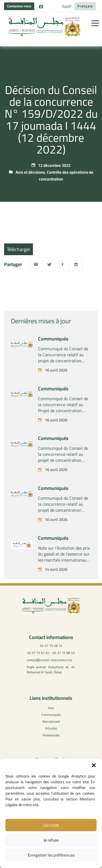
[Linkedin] (76, 264)
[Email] (36, 264)
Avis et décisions (30, 172)
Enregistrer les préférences (51, 855)
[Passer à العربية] (67, 6)
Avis (51, 708)
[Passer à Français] (85, 6)
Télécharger (18, 249)
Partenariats (51, 735)
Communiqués (53, 348)
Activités (51, 728)
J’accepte (51, 825)
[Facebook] (63, 264)
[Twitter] (49, 264)
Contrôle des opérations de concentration (66, 176)
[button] (94, 765)
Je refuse (51, 840)
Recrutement (51, 721)
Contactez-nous (19, 6)
